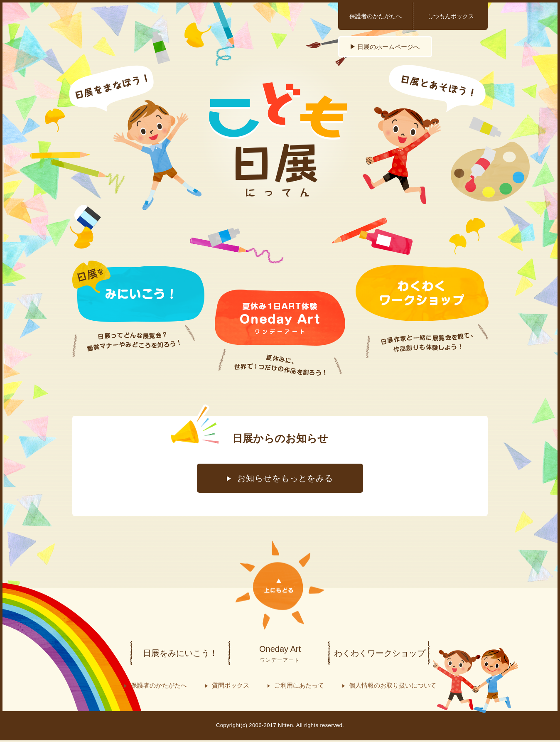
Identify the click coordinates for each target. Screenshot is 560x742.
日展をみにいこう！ (180, 653)
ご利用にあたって (299, 685)
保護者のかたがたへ (376, 16)
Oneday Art (280, 654)
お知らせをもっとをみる (285, 478)
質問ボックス (231, 685)
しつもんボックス (451, 16)
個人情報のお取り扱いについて (393, 685)
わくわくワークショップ (380, 653)
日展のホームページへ (388, 47)
